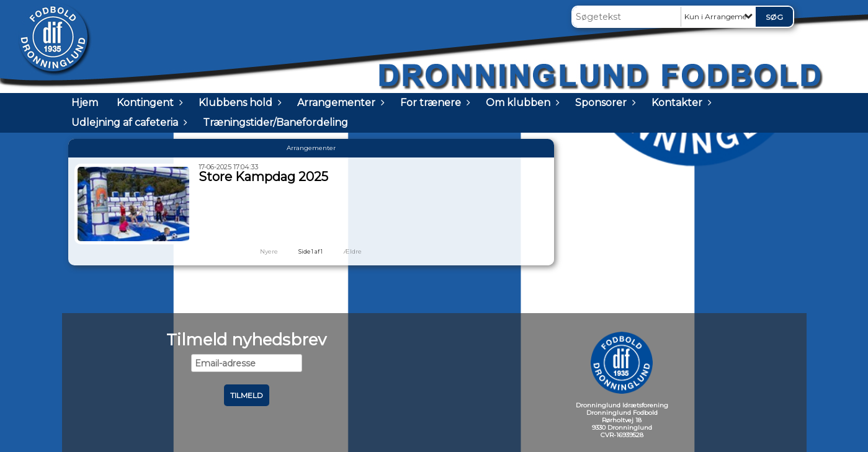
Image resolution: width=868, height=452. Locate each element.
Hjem (85, 103)
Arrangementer (339, 103)
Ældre (361, 251)
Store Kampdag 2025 (263, 177)
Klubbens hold (239, 103)
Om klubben (521, 103)
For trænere (434, 103)
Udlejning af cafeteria (128, 122)
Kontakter (680, 103)
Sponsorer (604, 103)
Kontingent (148, 103)
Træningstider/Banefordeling (275, 122)
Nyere (262, 251)
